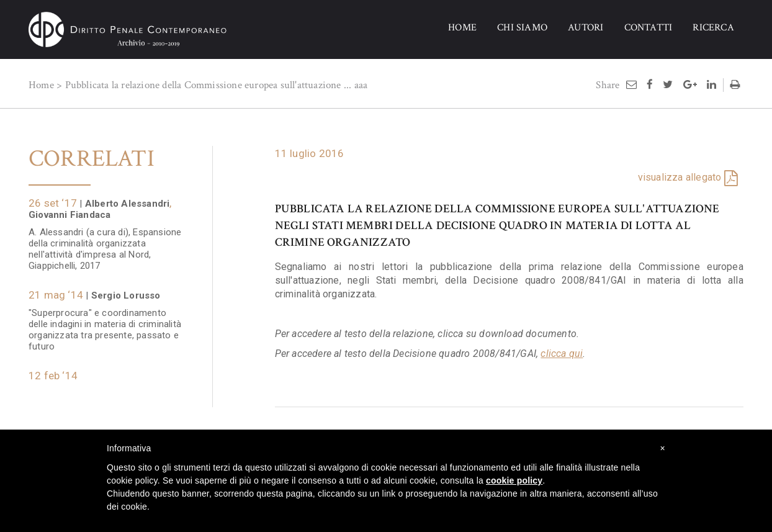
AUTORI (586, 28)
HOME (462, 28)
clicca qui (562, 354)
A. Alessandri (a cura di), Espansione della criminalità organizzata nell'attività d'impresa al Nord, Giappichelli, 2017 (105, 243)
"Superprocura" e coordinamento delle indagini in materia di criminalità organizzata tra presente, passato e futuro (106, 323)
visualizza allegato (680, 177)
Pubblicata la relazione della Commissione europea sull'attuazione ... (209, 85)
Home (41, 85)
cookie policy (514, 480)
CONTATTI (649, 28)
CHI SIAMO (522, 28)
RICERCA (713, 28)
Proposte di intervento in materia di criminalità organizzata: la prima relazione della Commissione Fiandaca (102, 404)
